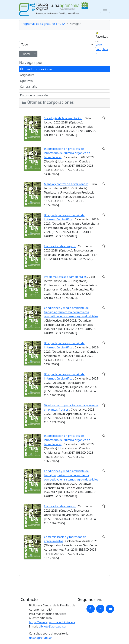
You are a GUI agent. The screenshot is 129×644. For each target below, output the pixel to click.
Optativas (26, 81)
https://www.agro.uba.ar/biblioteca (52, 622)
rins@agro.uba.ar (40, 638)
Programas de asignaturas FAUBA (43, 24)
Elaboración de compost (60, 246)
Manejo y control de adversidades (66, 184)
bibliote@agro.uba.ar (53, 626)
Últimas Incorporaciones (36, 69)
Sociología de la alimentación (63, 118)
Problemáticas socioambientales (65, 277)
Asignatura (27, 75)
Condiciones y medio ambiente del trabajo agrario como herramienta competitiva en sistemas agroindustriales (71, 312)
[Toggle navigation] (105, 9)
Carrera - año (29, 87)
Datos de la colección (34, 95)
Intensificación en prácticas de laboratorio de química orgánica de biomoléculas (67, 153)
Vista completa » (102, 49)
